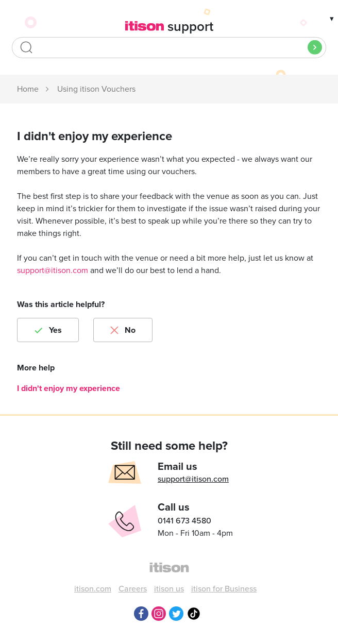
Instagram (159, 614)
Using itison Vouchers (96, 89)
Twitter (176, 614)
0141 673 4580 (184, 521)
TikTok (194, 614)
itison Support (28, 90)
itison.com (93, 589)
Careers (133, 589)
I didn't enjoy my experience (69, 388)
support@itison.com (53, 270)
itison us (169, 589)
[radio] (48, 330)
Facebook (141, 614)
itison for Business (224, 589)
